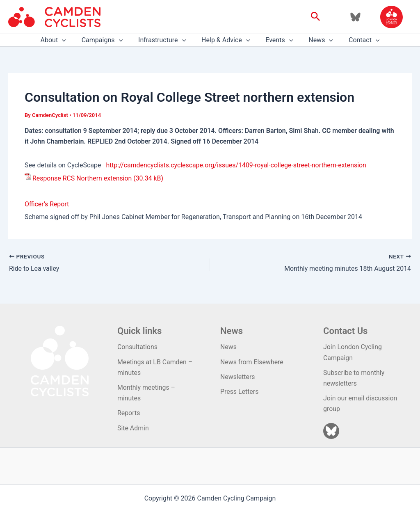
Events (277, 40)
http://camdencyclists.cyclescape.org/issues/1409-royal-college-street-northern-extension (237, 165)
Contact (357, 40)
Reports (129, 413)
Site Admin (133, 428)
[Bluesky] (355, 17)
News (316, 40)
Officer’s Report (47, 204)
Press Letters (240, 392)
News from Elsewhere (252, 362)
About (60, 40)
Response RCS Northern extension (82, 178)
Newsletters (238, 377)
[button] (316, 17)
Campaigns (107, 40)
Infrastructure (164, 40)
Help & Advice (226, 40)
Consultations (138, 347)
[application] (69, 40)
